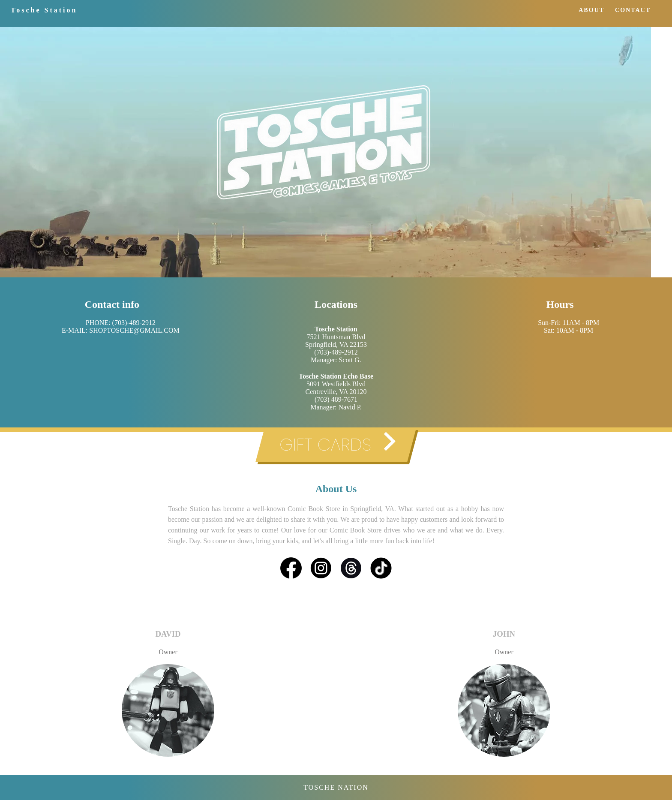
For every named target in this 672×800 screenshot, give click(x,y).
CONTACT (633, 10)
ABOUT (591, 10)
